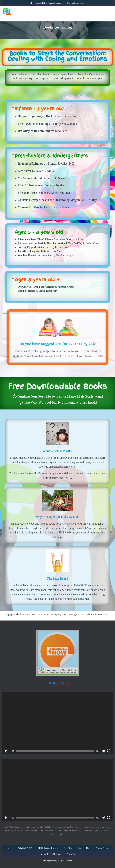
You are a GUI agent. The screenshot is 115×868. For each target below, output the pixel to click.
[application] (57, 723)
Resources (72, 11)
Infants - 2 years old (39, 108)
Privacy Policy (102, 848)
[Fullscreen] (109, 751)
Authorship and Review (51, 854)
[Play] (6, 751)
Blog (76, 18)
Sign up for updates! (76, 3)
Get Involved (98, 11)
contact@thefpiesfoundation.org (47, 3)
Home (26, 11)
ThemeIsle (67, 861)
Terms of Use (84, 848)
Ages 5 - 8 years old (39, 232)
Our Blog (68, 848)
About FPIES (46, 11)
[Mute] (104, 751)
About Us (57, 18)
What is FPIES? (25, 848)
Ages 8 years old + (37, 280)
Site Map (71, 854)
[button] (57, 108)
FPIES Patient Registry (48, 848)
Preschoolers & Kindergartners (51, 156)
